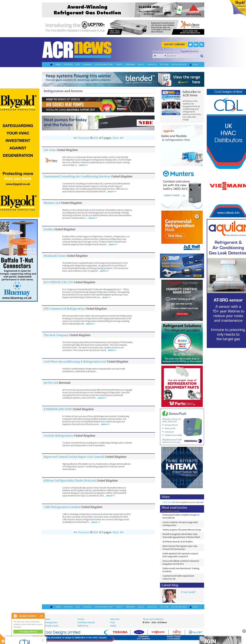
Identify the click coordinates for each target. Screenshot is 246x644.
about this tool (38, 636)
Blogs (141, 64)
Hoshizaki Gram (55, 256)
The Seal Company (56, 335)
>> (122, 138)
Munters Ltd (52, 203)
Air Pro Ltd (51, 383)
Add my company (174, 44)
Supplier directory (104, 64)
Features (68, 64)
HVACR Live (83, 626)
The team (164, 64)
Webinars (130, 64)
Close (42, 616)
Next (116, 138)
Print (113, 622)
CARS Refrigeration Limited (62, 507)
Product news (52, 626)
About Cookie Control (15, 616)
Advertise (152, 64)
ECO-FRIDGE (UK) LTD (58, 282)
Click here (167, 502)
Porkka (48, 229)
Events (119, 64)
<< (75, 138)
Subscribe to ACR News (192, 94)
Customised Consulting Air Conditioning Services (77, 176)
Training (87, 64)
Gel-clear (50, 150)
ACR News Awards (86, 622)
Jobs (78, 64)
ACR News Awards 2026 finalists (178, 542)
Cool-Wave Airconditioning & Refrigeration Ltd (75, 362)
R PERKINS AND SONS (58, 409)
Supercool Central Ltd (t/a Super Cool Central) (74, 457)
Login (193, 65)
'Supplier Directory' (190, 51)
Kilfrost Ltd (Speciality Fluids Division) (70, 481)
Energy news (51, 622)
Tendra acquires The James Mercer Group (182, 530)
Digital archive (179, 64)
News (58, 64)
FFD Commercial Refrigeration (64, 309)
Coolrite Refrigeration (58, 436)
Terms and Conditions (153, 619)
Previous (83, 138)
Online (113, 626)
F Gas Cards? (188, 592)
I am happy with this (28, 632)
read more (18, 640)
